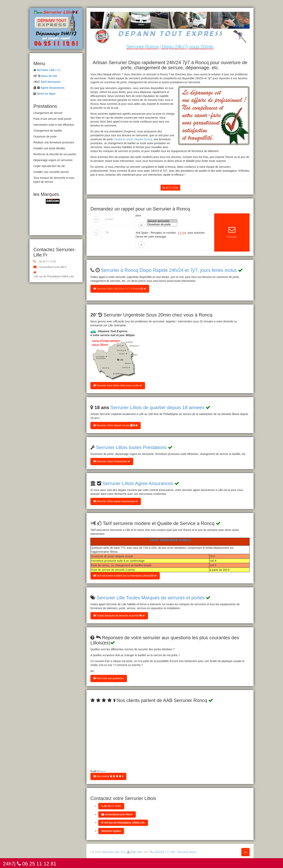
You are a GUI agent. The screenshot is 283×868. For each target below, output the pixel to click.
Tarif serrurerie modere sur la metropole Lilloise (125, 576)
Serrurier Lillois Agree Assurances (138, 483)
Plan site (136, 852)
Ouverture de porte (162, 225)
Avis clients (108, 776)
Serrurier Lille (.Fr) (114, 852)
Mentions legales (111, 831)
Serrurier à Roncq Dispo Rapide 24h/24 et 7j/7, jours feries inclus (169, 270)
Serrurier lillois (187, 852)
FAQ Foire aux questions (109, 678)
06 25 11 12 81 (48, 261)
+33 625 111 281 (165, 852)
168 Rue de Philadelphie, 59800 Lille (123, 823)
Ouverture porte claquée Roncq (133, 139)
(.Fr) (49, 70)
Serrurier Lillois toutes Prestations (131, 447)
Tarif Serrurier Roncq (170, 540)
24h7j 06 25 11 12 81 (30, 863)
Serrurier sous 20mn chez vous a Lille (118, 385)
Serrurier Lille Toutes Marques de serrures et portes (151, 598)
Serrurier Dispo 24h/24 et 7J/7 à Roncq (120, 289)
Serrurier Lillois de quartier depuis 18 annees (157, 407)
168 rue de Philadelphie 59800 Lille (54, 276)
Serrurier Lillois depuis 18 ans (116, 425)
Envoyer (232, 232)
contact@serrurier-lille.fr (53, 267)
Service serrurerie (162, 221)
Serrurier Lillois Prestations (112, 461)
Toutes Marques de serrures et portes (119, 616)
